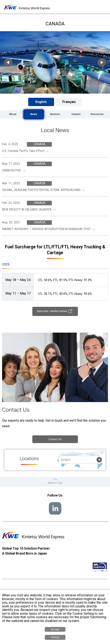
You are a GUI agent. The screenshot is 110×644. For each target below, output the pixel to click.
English (41, 102)
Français (69, 102)
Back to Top (55, 484)
